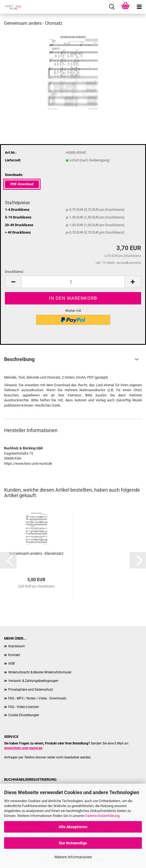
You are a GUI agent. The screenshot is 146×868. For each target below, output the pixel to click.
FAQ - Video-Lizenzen (24, 707)
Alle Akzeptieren (73, 827)
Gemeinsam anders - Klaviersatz (36, 553)
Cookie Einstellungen (24, 715)
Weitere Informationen (73, 857)
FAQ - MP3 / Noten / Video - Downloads (37, 698)
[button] (13, 282)
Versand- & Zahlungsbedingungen (33, 681)
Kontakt (14, 655)
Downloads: (14, 175)
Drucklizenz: (14, 272)
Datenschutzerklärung (102, 816)
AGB (11, 663)
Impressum (17, 646)
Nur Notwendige (73, 843)
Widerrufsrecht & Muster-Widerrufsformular (40, 672)
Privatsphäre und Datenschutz (31, 690)
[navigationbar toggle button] (139, 7)
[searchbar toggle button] (112, 7)
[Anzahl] (73, 282)
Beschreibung (19, 359)
